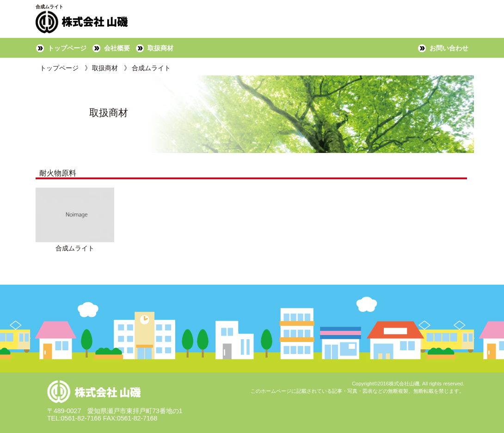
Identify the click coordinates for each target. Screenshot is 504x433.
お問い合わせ (449, 48)
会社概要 (117, 48)
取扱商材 (160, 48)
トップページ (67, 48)
